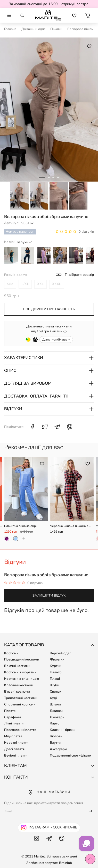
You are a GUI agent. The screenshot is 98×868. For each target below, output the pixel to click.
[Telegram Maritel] (49, 844)
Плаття (10, 711)
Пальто (56, 672)
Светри (56, 692)
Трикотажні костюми (21, 698)
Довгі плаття (14, 749)
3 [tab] (53, 178)
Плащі (55, 679)
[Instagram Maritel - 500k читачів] (49, 828)
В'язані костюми (17, 692)
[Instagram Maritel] (36, 844)
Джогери (57, 717)
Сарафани (13, 717)
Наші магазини (49, 792)
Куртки (56, 666)
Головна (10, 29)
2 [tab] (49, 178)
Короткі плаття (16, 743)
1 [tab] (42, 178)
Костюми (11, 653)
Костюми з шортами (20, 672)
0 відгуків (86, 232)
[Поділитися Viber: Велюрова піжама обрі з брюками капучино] (70, 427)
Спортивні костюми (20, 704)
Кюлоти (56, 736)
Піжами (56, 29)
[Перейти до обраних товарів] (74, 15)
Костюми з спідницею (22, 679)
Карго (55, 723)
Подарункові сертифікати (71, 756)
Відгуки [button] (49, 409)
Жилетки (57, 659)
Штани (55, 704)
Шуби (55, 685)
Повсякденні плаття (20, 730)
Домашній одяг (33, 29)
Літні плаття (14, 723)
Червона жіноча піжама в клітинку (69, 526)
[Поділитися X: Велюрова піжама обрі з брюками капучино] (45, 427)
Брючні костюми (17, 666)
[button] (88, 15)
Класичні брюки (63, 730)
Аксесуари (58, 749)
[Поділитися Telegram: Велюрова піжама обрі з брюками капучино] (57, 427)
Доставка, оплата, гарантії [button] (49, 396)
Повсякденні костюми (22, 659)
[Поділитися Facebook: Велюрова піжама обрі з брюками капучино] (32, 427)
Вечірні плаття (16, 756)
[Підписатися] (88, 811)
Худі (53, 698)
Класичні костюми (19, 685)
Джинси (56, 711)
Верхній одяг (60, 653)
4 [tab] (58, 178)
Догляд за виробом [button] (49, 383)
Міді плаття (13, 736)
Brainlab (66, 863)
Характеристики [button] (49, 358)
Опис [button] (49, 371)
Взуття (55, 743)
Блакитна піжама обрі (20, 526)
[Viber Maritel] (62, 844)
